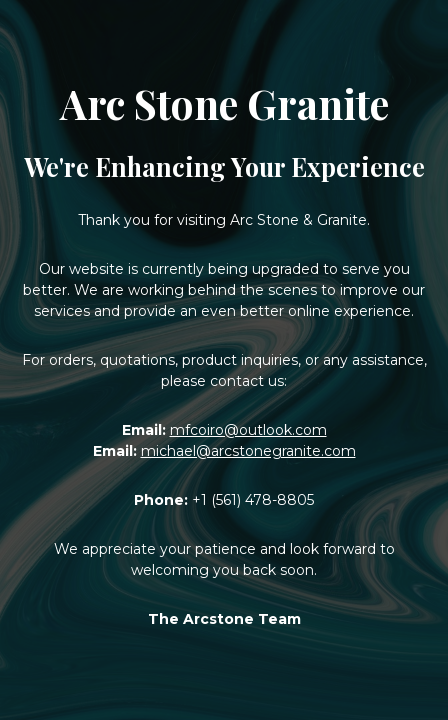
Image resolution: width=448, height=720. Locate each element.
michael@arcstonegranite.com (248, 451)
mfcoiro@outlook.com (248, 430)
